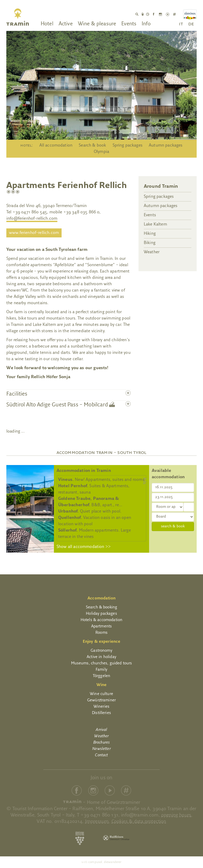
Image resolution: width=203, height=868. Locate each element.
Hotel (47, 24)
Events (129, 24)
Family (101, 670)
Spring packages (128, 146)
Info (146, 24)
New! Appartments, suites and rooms (101, 480)
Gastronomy (101, 651)
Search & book (92, 146)
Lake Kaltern (155, 224)
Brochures (101, 743)
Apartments (102, 627)
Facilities (17, 394)
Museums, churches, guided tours (102, 663)
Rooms (101, 633)
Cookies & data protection (139, 822)
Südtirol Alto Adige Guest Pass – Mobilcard (61, 405)
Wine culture (101, 694)
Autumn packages (166, 146)
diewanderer (113, 862)
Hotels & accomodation (101, 620)
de (191, 24)
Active (66, 24)
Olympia (101, 152)
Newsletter (101, 749)
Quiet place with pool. (90, 512)
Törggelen (101, 676)
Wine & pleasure (97, 24)
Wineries (101, 707)
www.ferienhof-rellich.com (34, 233)
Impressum (97, 822)
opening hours (176, 815)
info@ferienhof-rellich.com (32, 219)
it (181, 24)
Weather (152, 252)
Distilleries (101, 713)
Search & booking (102, 607)
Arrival (101, 730)
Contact (101, 755)
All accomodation (56, 146)
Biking (150, 243)
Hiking (150, 234)
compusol (95, 862)
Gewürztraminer (101, 700)
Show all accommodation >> (84, 547)
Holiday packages (101, 614)
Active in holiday (101, 657)
